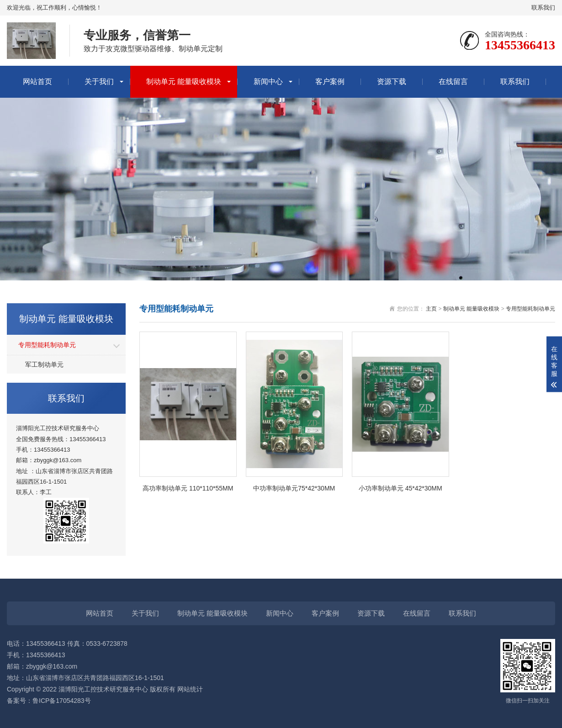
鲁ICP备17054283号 (62, 701)
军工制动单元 (44, 364)
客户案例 (330, 82)
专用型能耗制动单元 (47, 345)
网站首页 (37, 82)
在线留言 (453, 82)
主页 (431, 309)
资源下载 (392, 82)
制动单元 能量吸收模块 (184, 82)
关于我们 (99, 82)
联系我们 (543, 8)
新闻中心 (268, 82)
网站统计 (190, 689)
